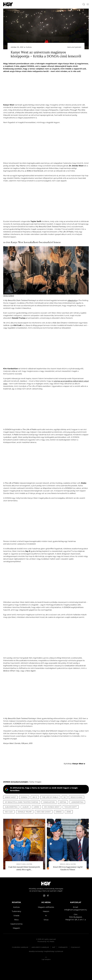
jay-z (35, 797)
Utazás (16, 916)
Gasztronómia (16, 924)
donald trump (25, 812)
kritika (63, 802)
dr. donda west (52, 807)
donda (24, 797)
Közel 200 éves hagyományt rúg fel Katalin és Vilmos (68, 868)
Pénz (16, 920)
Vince (46, 920)
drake (59, 812)
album (26, 807)
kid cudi (9, 812)
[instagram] (44, 896)
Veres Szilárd (9, 296)
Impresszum (75, 947)
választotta (72, 300)
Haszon (46, 911)
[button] (88, 4)
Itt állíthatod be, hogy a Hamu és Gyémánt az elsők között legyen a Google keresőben (44, 789)
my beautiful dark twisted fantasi (22, 802)
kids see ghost (44, 812)
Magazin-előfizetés (46, 907)
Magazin (16, 928)
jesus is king (77, 797)
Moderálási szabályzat (20, 947)
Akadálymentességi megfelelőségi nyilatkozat (46, 951)
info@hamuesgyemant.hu (76, 910)
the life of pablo (50, 797)
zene (69, 812)
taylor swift (71, 807)
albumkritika (11, 807)
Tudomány (16, 911)
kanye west (10, 797)
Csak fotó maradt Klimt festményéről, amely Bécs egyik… (24, 868)
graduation (49, 802)
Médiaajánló (63, 947)
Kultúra (16, 907)
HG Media (51, 941)
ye (64, 797)
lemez (36, 807)
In (46, 916)
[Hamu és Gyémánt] (8, 4)
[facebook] (48, 896)
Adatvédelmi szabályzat (40, 947)
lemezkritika (77, 802)
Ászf (54, 947)
